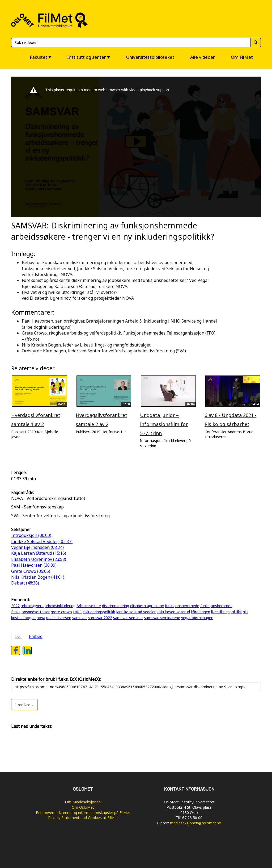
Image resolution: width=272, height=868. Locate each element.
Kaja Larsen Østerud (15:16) (39, 553)
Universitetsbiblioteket (150, 57)
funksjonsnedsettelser (30, 612)
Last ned (24, 705)
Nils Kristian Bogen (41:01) (38, 577)
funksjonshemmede (182, 606)
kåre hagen (201, 612)
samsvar (80, 618)
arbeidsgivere (32, 606)
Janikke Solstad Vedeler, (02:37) (42, 541)
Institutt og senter (87, 57)
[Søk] (131, 42)
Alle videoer (203, 57)
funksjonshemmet (216, 606)
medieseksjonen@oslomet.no (196, 823)
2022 (15, 606)
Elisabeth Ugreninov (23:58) (39, 559)
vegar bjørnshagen (197, 618)
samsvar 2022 (100, 618)
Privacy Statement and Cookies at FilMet (83, 818)
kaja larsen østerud (173, 612)
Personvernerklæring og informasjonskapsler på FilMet (83, 813)
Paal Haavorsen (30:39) (34, 565)
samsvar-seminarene (162, 618)
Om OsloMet (83, 807)
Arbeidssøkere (89, 606)
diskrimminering (116, 606)
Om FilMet (242, 57)
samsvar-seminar (128, 618)
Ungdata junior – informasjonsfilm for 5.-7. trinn (164, 424)
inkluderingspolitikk (99, 612)
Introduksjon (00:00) (31, 535)
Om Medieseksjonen (83, 802)
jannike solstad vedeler (136, 612)
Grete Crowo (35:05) (31, 571)
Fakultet (39, 57)
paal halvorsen (59, 618)
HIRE (77, 612)
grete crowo (61, 612)
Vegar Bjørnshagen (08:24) (37, 547)
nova (41, 618)
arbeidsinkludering (60, 606)
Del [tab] (18, 636)
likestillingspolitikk (226, 612)
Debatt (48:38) (25, 583)
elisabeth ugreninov (147, 606)
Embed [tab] (36, 636)
